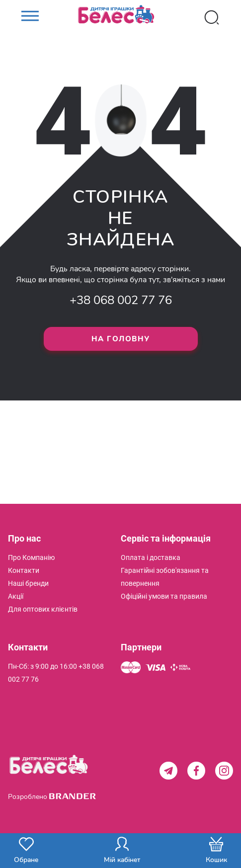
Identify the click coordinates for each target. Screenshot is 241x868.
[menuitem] (31, 557)
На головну (121, 339)
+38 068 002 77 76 (121, 300)
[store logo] (121, 17)
